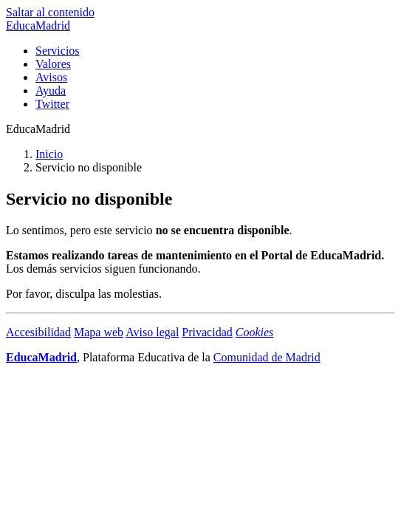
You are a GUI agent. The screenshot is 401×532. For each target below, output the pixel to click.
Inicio (49, 154)
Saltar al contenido (50, 12)
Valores (53, 64)
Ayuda (51, 91)
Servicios (58, 51)
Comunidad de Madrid (267, 357)
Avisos (51, 77)
